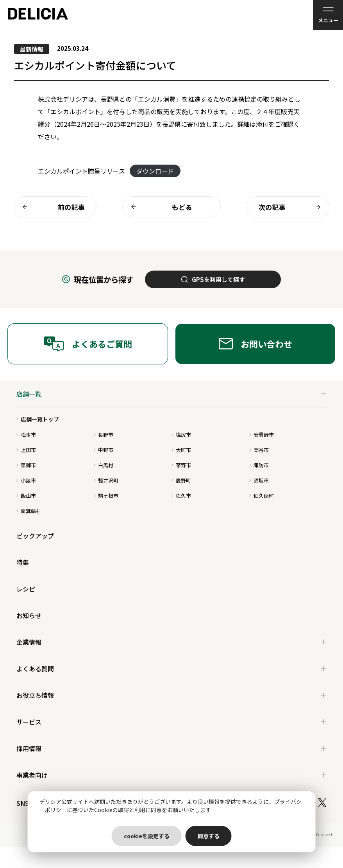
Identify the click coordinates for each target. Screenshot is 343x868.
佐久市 (181, 496)
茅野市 (181, 465)
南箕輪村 (29, 511)
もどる (159, 207)
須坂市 (259, 480)
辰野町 (181, 480)
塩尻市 (181, 435)
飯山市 (26, 496)
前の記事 (51, 207)
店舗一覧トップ (38, 419)
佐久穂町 (262, 496)
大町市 (181, 450)
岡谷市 (259, 450)
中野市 (104, 450)
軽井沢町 (106, 480)
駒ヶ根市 (106, 496)
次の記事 (292, 207)
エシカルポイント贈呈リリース (81, 171)
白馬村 (104, 465)
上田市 (26, 450)
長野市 (104, 435)
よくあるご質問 (88, 344)
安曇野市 (262, 435)
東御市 (26, 465)
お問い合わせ (255, 344)
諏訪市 (259, 465)
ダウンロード (155, 171)
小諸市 (26, 480)
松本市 (26, 435)
